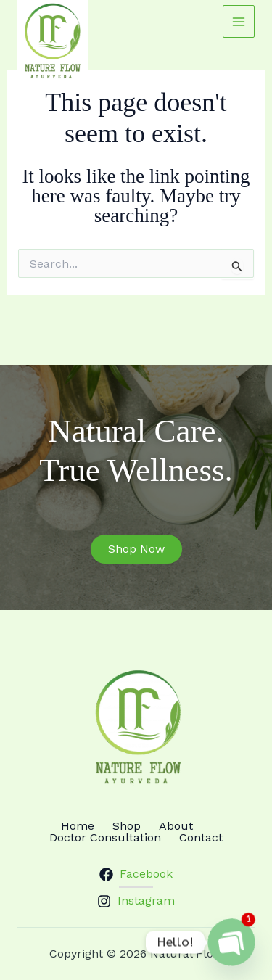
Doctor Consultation (105, 838)
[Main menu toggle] (239, 21)
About (176, 826)
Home (78, 826)
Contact (201, 838)
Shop (127, 826)
